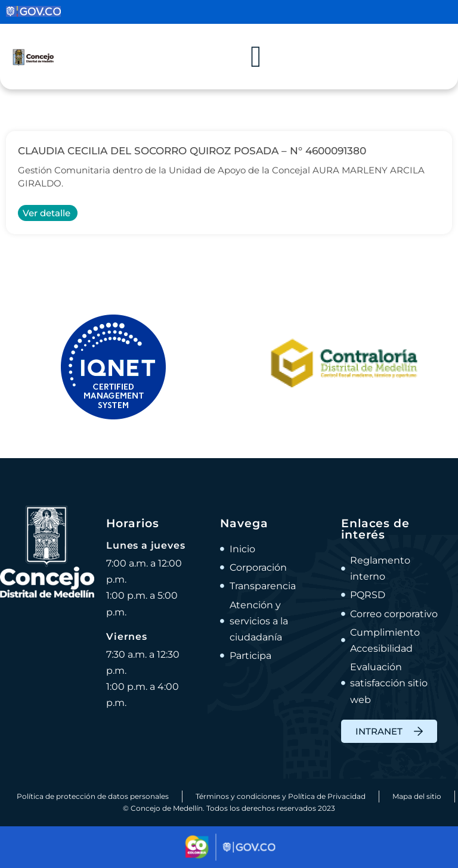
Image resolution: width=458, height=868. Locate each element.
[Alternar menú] (256, 57)
